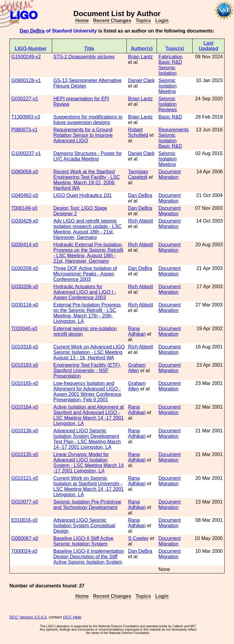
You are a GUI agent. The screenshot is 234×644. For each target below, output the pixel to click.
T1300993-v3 (26, 117)
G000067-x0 (25, 538)
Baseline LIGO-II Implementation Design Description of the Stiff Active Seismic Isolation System (89, 557)
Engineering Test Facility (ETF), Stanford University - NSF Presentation (87, 370)
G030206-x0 (25, 287)
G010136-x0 (25, 431)
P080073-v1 (24, 130)
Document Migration (170, 174)
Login (162, 21)
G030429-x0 (25, 221)
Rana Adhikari (137, 331)
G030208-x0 (25, 268)
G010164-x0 (25, 407)
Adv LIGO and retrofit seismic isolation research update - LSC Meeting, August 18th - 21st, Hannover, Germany (87, 229)
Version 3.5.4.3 (33, 617)
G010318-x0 (25, 347)
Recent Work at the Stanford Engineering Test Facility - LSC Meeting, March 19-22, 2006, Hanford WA (87, 180)
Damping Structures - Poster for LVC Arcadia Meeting (88, 156)
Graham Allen (137, 368)
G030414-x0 (25, 245)
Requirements (174, 130)
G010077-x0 (25, 502)
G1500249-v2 (26, 57)
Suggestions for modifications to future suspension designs (88, 120)
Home (82, 21)
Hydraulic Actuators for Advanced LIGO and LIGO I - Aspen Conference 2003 (85, 292)
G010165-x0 (25, 383)
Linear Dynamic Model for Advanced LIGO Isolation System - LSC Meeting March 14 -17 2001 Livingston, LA (89, 463)
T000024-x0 (24, 551)
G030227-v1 (25, 99)
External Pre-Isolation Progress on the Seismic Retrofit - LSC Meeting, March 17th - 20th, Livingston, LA (87, 313)
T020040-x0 (24, 329)
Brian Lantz (140, 57)
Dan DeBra (32, 31)
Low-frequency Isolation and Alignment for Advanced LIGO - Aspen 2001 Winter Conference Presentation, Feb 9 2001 (87, 391)
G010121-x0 (25, 478)
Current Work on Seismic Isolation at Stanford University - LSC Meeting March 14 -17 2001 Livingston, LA (89, 486)
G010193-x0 (25, 365)
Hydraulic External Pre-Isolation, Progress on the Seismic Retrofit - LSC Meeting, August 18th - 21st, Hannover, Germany (88, 253)
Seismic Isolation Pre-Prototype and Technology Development (87, 505)
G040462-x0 (25, 195)
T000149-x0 (24, 208)
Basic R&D (170, 62)
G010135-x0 (25, 454)
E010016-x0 (24, 520)
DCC (14, 617)
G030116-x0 (25, 305)
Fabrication (170, 57)
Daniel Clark (141, 80)
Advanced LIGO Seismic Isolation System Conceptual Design (84, 526)
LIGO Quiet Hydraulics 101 (82, 195)
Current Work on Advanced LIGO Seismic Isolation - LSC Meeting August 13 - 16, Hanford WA (89, 352)
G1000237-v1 (26, 153)
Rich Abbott (140, 221)
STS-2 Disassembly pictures (84, 57)
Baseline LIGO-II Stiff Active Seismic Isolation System (83, 541)
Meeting (167, 91)
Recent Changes (112, 21)
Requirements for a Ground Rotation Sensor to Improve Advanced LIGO (83, 135)
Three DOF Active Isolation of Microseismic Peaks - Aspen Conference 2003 (85, 274)
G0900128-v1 (26, 80)
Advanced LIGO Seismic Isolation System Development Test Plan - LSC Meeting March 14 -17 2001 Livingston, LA (87, 439)
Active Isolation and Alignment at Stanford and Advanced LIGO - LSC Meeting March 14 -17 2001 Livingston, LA (89, 415)
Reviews (168, 110)
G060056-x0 (25, 172)
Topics (143, 21)
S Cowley (138, 538)
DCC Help (72, 617)
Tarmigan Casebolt (138, 174)
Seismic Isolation (168, 70)
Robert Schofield (138, 132)
